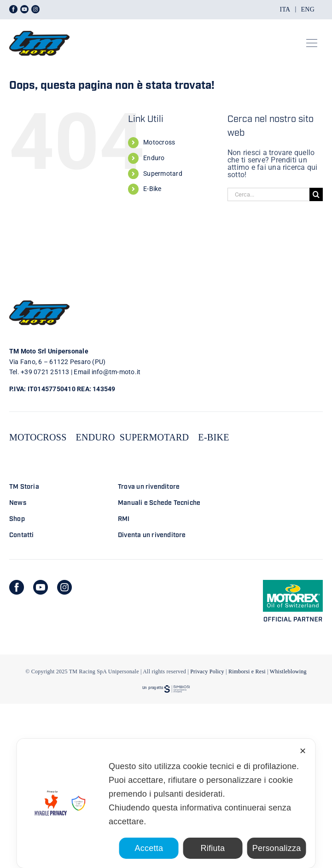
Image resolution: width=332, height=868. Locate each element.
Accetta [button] (149, 848)
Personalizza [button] (277, 848)
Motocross (159, 142)
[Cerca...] (268, 194)
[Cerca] (316, 194)
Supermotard (163, 174)
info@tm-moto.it (116, 372)
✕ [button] (303, 751)
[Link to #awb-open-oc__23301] (312, 43)
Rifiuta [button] (213, 848)
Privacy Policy (207, 671)
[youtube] (41, 587)
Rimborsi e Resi (247, 671)
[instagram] (64, 587)
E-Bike (152, 189)
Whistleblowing (288, 671)
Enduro (154, 158)
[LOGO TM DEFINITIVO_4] (39, 27)
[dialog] (166, 803)
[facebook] (17, 587)
